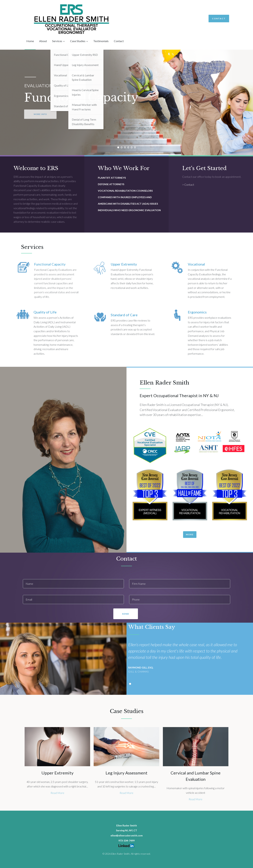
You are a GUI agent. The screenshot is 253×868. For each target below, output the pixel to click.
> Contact (188, 185)
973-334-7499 (126, 841)
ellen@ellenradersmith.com (127, 835)
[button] (190, 534)
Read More (57, 793)
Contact (219, 19)
